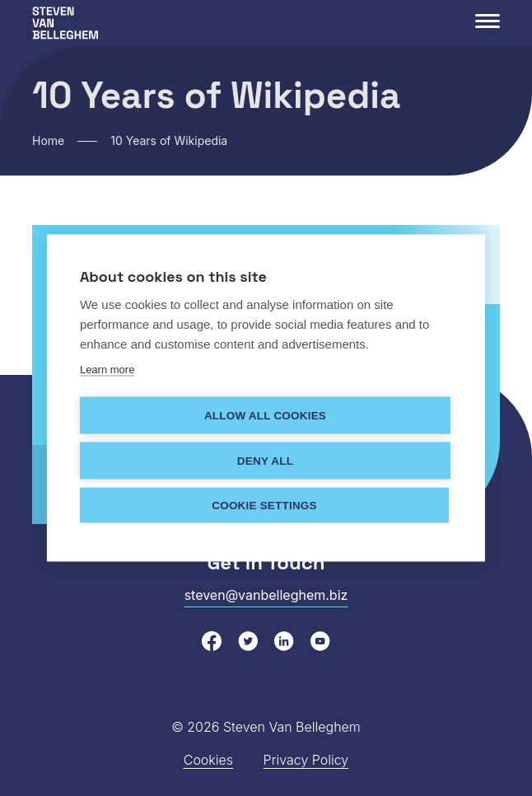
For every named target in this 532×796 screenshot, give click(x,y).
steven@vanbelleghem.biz (266, 595)
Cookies (208, 760)
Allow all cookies (265, 415)
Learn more (107, 369)
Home (48, 140)
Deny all (265, 460)
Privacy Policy (306, 760)
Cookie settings (264, 505)
